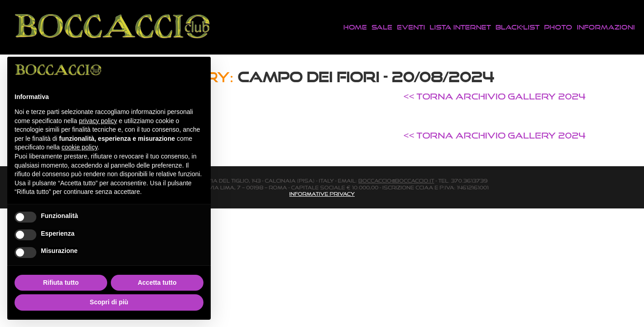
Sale (382, 27)
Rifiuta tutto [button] (61, 282)
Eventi (411, 27)
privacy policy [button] (98, 121)
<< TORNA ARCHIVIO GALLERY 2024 (494, 96)
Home (355, 27)
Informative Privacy (322, 194)
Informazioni (606, 27)
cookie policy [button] (80, 147)
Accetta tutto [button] (157, 282)
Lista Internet (460, 27)
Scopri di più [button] (109, 302)
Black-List (518, 27)
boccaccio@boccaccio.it (396, 181)
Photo (558, 27)
